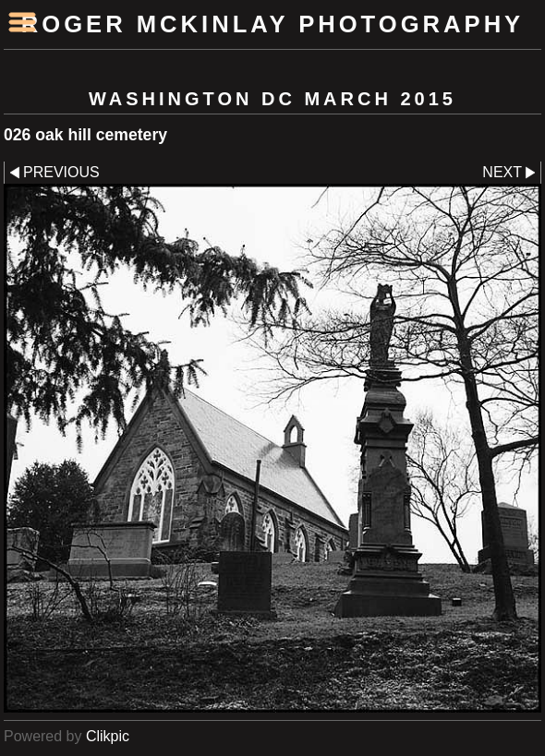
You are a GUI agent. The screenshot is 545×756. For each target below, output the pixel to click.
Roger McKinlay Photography (272, 24)
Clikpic (108, 736)
